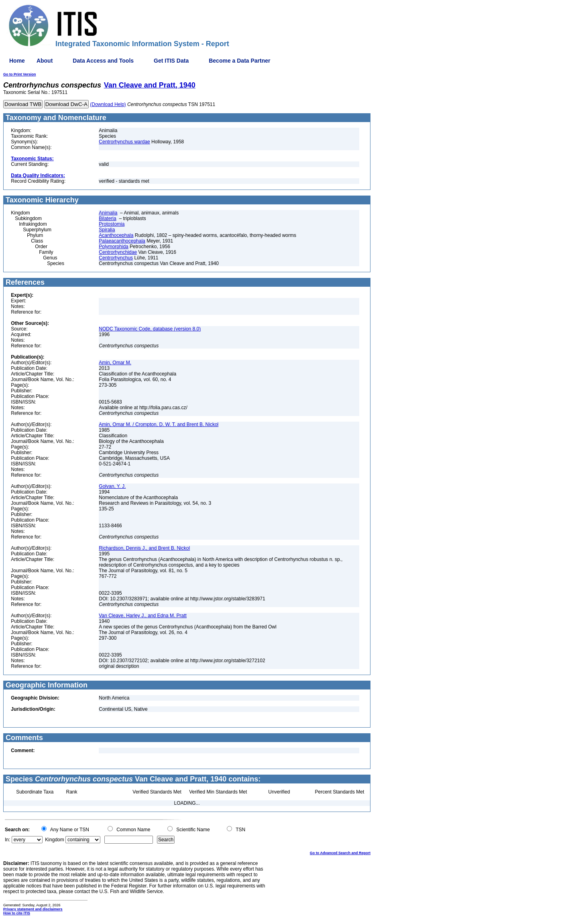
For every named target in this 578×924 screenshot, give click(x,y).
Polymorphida (113, 247)
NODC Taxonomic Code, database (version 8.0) (150, 329)
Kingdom (54, 840)
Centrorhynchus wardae (124, 142)
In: (7, 840)
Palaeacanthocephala (122, 241)
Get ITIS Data (171, 61)
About (45, 61)
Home (17, 61)
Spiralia (107, 230)
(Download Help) (108, 104)
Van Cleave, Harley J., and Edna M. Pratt (143, 616)
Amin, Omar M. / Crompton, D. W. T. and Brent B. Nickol (159, 424)
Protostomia (112, 224)
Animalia (108, 213)
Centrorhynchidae (118, 252)
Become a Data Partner (239, 61)
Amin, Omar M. (115, 363)
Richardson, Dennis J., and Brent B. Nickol (144, 548)
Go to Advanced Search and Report (340, 853)
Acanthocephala (116, 235)
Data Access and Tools (103, 61)
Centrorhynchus (116, 258)
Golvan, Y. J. (112, 486)
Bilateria (107, 218)
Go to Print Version (20, 74)
